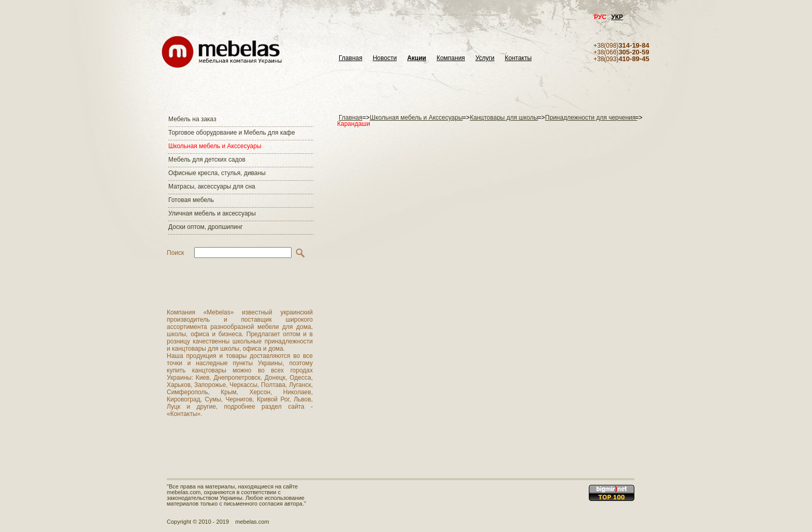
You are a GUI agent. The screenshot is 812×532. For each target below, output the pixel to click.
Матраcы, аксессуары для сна (212, 186)
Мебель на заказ (192, 119)
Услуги (485, 58)
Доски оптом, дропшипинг (206, 227)
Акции (417, 58)
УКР (617, 17)
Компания (451, 58)
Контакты (518, 58)
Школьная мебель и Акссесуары (215, 146)
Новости (385, 58)
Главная (351, 58)
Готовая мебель (191, 200)
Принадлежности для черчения (591, 118)
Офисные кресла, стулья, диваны (217, 173)
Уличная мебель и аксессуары (212, 213)
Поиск (175, 253)
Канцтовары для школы (504, 118)
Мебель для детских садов (207, 160)
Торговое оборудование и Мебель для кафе (232, 133)
